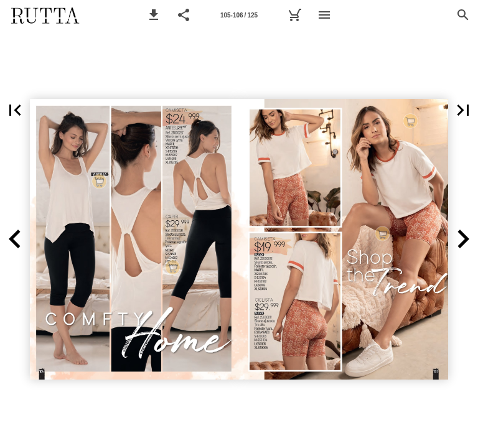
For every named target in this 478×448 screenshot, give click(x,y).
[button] (154, 15)
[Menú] (324, 15)
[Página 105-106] (239, 15)
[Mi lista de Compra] (294, 15)
